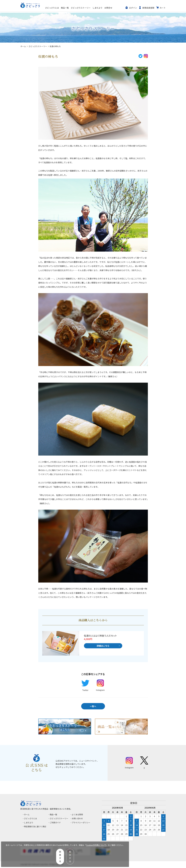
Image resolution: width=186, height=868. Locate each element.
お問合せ (119, 8)
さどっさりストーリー (91, 8)
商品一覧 (75, 8)
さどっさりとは (62, 8)
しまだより (108, 8)
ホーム (23, 46)
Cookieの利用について (17, 853)
